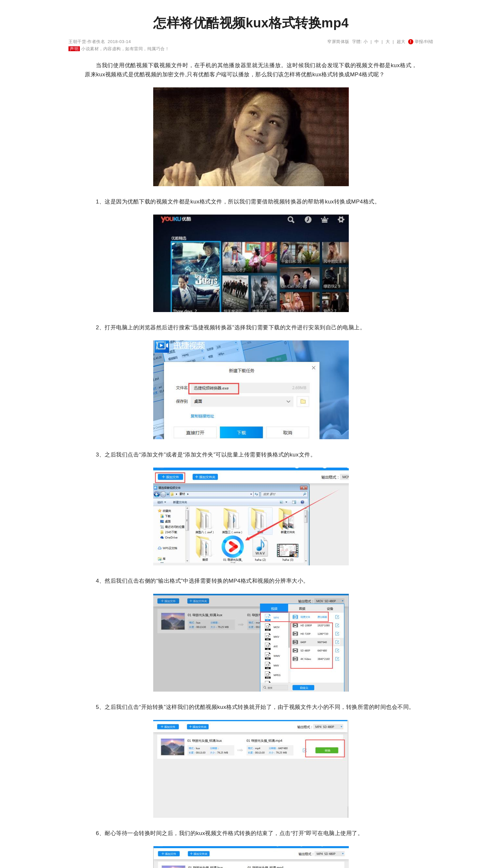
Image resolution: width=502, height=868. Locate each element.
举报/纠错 (421, 42)
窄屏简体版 (338, 42)
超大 (401, 42)
